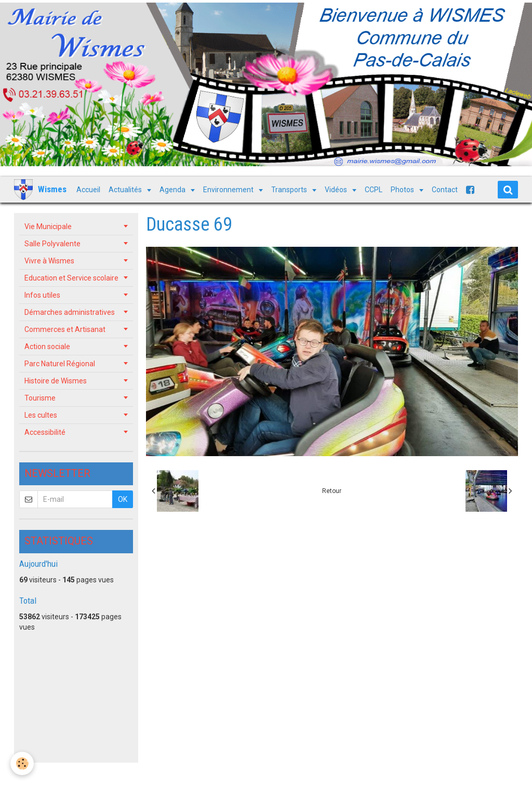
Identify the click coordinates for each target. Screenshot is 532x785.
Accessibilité (45, 432)
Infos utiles (42, 295)
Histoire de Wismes (56, 381)
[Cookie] (22, 763)
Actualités (126, 190)
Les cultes (41, 415)
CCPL (374, 190)
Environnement (229, 190)
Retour (332, 491)
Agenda (173, 190)
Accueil (88, 190)
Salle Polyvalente (52, 244)
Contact (445, 190)
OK (123, 499)
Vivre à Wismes (49, 261)
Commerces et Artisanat (65, 329)
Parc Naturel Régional (60, 364)
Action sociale (47, 347)
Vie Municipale (48, 227)
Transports (290, 190)
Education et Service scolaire (71, 278)
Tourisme (40, 398)
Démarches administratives (70, 312)
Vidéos (337, 190)
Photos (403, 190)
